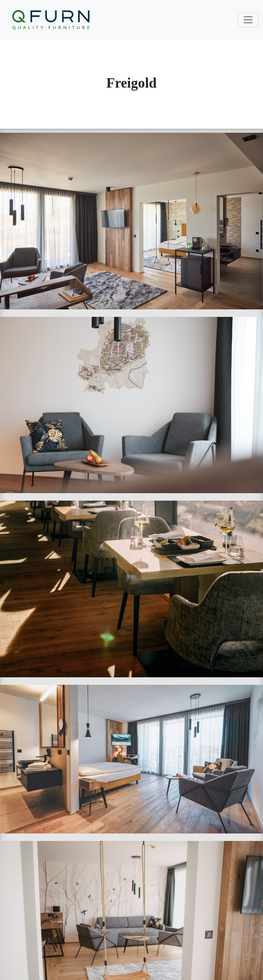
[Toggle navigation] (248, 20)
